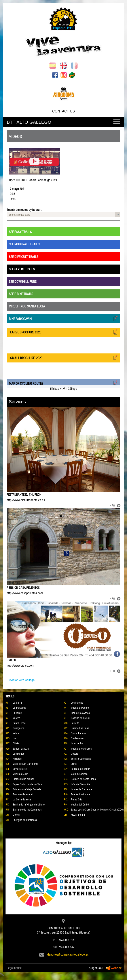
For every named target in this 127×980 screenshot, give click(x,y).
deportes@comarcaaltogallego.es (68, 954)
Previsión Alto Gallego (21, 680)
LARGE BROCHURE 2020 (64, 332)
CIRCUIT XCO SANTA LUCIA (27, 306)
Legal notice (14, 968)
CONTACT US (64, 111)
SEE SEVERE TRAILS (22, 269)
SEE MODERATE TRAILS (24, 244)
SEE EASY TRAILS (20, 232)
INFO (115, 505)
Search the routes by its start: (24, 210)
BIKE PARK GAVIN (64, 318)
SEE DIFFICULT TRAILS (24, 257)
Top (2, 974)
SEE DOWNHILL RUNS (23, 281)
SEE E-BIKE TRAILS (21, 294)
